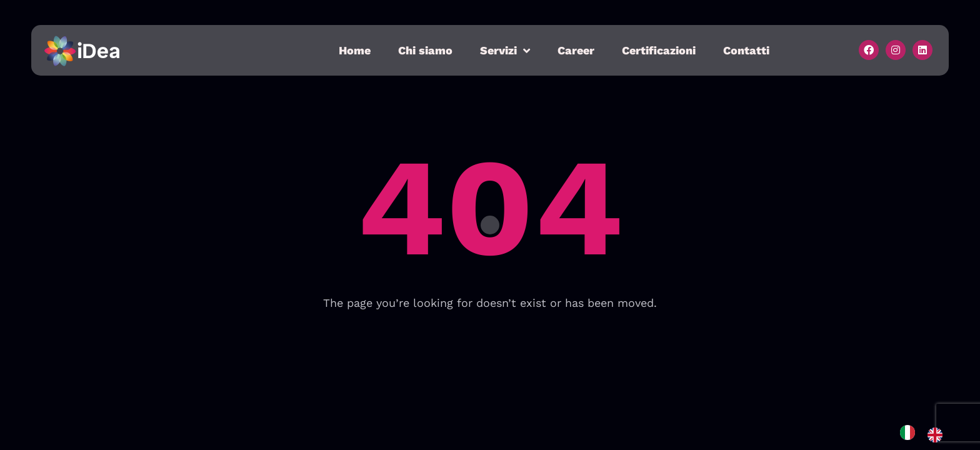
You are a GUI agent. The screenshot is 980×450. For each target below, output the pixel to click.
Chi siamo (425, 50)
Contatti (746, 50)
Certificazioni (659, 50)
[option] (938, 435)
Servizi (505, 51)
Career (576, 50)
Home (355, 50)
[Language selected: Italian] (927, 435)
